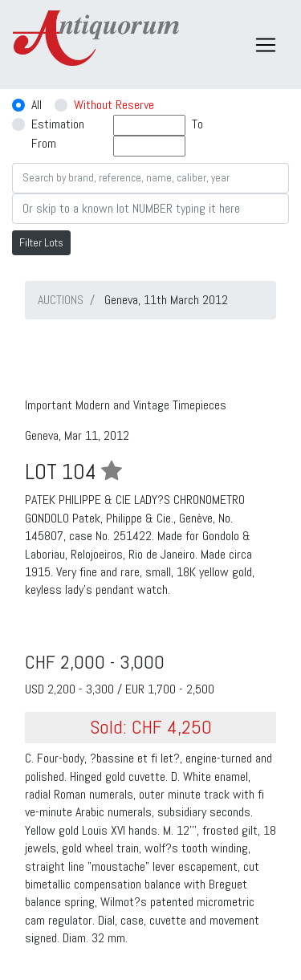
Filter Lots (41, 242)
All (37, 105)
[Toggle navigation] (266, 45)
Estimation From (58, 134)
